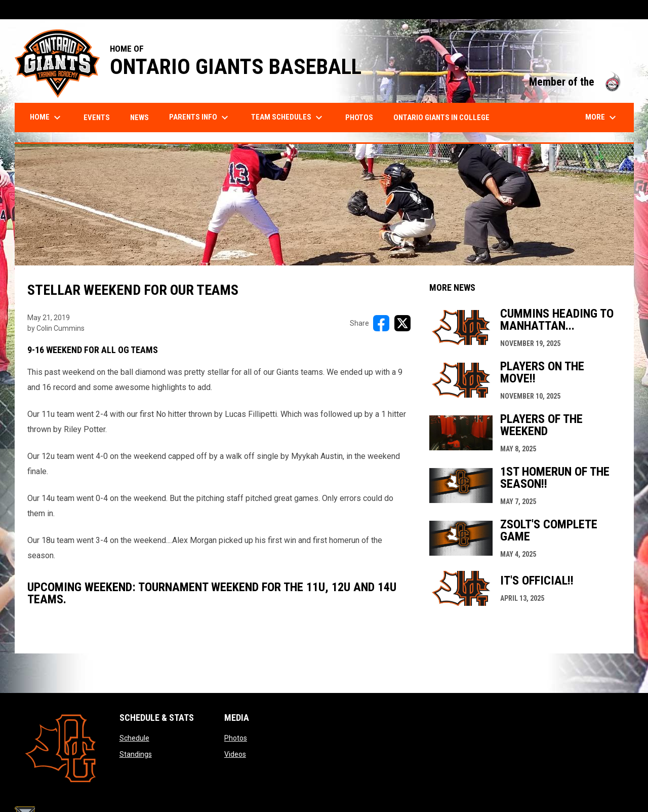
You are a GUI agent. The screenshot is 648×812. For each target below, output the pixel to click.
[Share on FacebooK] (381, 323)
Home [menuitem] (47, 118)
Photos (236, 738)
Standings (136, 754)
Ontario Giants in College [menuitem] (441, 118)
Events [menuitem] (97, 118)
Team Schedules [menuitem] (288, 118)
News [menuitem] (139, 118)
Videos (235, 754)
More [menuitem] (602, 118)
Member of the (576, 82)
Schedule (134, 738)
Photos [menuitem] (359, 118)
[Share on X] (402, 323)
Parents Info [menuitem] (200, 118)
